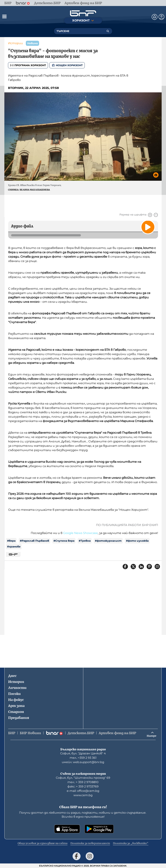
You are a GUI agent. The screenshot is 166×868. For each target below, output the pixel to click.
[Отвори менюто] (4, 16)
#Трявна (85, 541)
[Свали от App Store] (67, 829)
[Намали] (156, 215)
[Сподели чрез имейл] (157, 567)
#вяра (11, 541)
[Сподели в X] (133, 567)
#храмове (14, 547)
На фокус (16, 700)
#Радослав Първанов (34, 541)
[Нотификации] (155, 17)
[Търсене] (108, 31)
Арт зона (16, 706)
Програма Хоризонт (28, 65)
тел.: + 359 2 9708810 (83, 782)
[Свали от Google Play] (99, 829)
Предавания (19, 718)
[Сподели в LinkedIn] (141, 567)
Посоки (14, 694)
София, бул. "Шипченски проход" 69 (83, 778)
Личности (17, 688)
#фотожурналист (108, 541)
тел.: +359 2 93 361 (83, 758)
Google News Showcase (80, 533)
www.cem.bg (83, 795)
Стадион (16, 712)
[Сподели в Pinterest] (149, 567)
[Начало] (83, 13)
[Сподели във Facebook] (125, 567)
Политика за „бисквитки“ (131, 843)
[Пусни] (148, 227)
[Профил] (161, 17)
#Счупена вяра (64, 541)
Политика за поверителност (90, 843)
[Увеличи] (150, 215)
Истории (15, 43)
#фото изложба (137, 541)
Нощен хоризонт (67, 65)
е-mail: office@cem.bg (83, 791)
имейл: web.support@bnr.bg (83, 762)
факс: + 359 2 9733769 (83, 786)
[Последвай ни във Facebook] (77, 856)
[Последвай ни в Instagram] (90, 856)
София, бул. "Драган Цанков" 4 (83, 753)
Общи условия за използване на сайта (43, 843)
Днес (12, 676)
